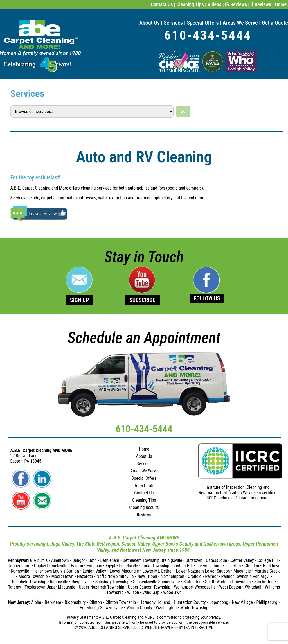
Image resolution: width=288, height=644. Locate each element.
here (264, 498)
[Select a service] (92, 111)
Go (183, 112)
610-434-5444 (208, 35)
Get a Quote (275, 23)
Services (173, 23)
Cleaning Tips (190, 4)
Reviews (236, 4)
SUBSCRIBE (142, 300)
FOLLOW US (207, 298)
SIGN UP (79, 300)
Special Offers (203, 23)
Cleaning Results (144, 507)
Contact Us (162, 4)
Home (281, 4)
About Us (149, 23)
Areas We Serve (240, 23)
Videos (214, 4)
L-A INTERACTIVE (199, 627)
